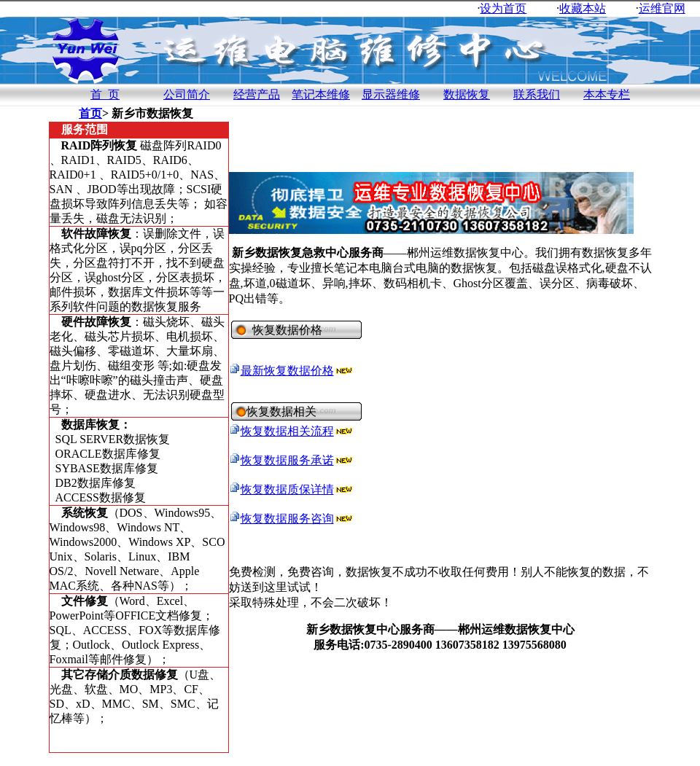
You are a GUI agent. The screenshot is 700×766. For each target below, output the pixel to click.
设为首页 (503, 8)
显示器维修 (391, 94)
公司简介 (187, 94)
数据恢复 (467, 94)
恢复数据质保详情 (287, 489)
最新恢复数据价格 (287, 371)
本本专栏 (607, 94)
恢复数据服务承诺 (287, 460)
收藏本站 (583, 8)
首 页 (105, 94)
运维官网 (662, 8)
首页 (90, 113)
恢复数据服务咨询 (287, 519)
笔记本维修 (321, 94)
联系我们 (537, 94)
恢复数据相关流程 (287, 431)
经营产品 (257, 94)
